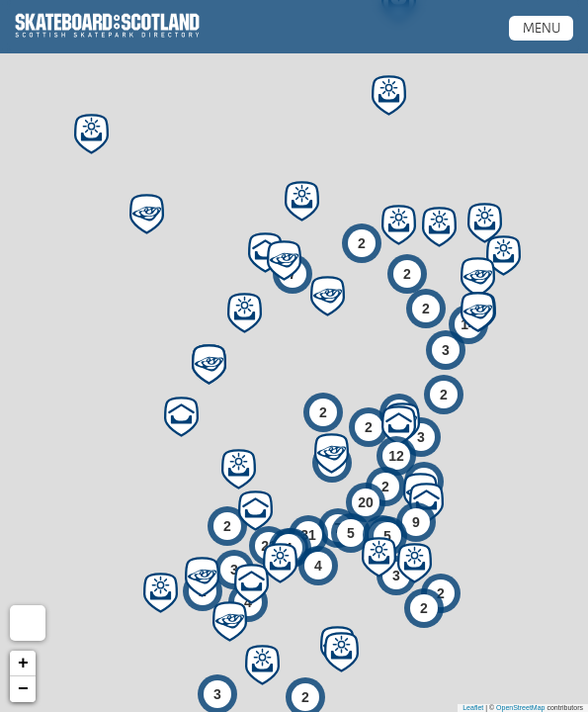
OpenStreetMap (520, 708)
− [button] (23, 689)
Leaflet (473, 708)
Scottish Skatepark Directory (107, 26)
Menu (542, 28)
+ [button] (23, 664)
